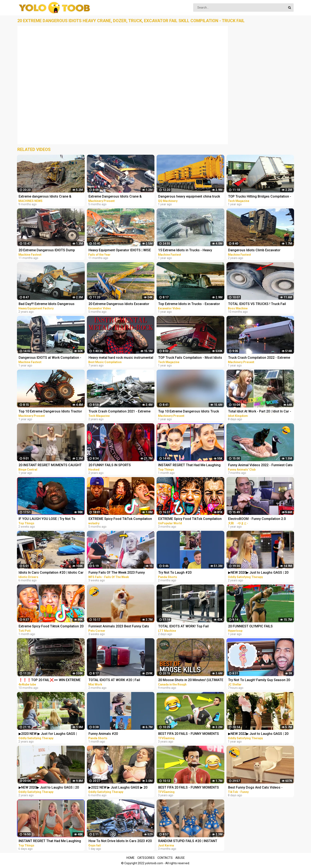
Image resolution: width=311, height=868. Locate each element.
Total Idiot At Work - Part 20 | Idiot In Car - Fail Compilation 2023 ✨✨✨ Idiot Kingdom (260, 412)
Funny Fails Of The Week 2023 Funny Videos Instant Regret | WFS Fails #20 (117, 573)
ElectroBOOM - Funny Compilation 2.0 (257, 519)
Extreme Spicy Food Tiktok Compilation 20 (51, 626)
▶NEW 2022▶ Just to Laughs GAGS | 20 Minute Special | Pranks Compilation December (258, 734)
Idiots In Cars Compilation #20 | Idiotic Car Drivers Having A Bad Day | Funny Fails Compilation (51, 573)
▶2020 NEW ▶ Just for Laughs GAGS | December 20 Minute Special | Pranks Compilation (48, 734)
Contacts (165, 858)
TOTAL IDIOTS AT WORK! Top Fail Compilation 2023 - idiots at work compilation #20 (184, 627)
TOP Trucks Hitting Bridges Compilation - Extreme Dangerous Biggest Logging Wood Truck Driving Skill (260, 197)
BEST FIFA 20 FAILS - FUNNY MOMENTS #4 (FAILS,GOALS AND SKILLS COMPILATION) (189, 734)
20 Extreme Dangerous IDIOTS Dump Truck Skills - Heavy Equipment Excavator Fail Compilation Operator (50, 251)
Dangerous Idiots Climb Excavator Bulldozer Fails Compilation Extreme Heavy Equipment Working (256, 251)
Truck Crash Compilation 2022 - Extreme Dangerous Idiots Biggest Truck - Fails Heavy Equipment (259, 358)
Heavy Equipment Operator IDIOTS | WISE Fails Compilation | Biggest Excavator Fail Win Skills (120, 251)
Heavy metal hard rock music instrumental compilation (121, 358)
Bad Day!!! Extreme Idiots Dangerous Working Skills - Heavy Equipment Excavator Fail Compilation (47, 304)
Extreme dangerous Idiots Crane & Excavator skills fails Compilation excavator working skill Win (45, 197)
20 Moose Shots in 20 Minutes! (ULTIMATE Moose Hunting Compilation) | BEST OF (191, 680)
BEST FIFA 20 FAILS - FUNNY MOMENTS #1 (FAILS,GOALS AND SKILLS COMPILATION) (189, 788)
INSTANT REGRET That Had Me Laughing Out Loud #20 (189, 465)
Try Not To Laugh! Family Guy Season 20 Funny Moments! (259, 680)
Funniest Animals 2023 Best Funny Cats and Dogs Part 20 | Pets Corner (119, 627)
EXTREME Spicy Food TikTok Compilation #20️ (120, 519)
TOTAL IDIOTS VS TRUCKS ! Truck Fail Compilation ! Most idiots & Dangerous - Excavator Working (259, 304)
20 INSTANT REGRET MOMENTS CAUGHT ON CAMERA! (50, 465)
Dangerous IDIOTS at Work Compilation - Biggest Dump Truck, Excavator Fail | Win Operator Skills (50, 358)
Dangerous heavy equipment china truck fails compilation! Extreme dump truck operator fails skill (189, 197)
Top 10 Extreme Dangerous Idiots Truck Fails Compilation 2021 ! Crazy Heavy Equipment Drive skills (189, 412)
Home (130, 858)
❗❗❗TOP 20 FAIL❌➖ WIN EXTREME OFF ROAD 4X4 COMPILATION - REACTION (51, 680)
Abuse (180, 858)
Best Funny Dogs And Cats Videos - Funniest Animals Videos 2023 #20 (255, 788)
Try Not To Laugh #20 (175, 572)
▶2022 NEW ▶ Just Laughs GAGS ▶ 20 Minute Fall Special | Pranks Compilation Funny (119, 788)
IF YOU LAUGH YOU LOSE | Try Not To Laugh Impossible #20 (47, 519)
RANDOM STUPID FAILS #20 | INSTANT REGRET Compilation (188, 841)
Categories (146, 858)
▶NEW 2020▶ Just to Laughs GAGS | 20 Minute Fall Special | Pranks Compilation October (49, 788)
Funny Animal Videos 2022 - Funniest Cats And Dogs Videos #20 (260, 465)
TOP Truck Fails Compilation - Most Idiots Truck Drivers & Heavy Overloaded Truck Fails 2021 (190, 358)
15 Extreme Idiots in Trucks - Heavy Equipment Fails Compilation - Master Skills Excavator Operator (187, 251)
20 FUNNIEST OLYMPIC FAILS (250, 626)
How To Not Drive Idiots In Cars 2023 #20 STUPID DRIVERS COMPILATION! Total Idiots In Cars (120, 841)
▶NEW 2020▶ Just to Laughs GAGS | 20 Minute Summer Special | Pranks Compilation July (258, 573)
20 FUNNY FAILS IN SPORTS (110, 465)
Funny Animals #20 (103, 734)
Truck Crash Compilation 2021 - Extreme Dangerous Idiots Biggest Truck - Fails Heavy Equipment (120, 412)
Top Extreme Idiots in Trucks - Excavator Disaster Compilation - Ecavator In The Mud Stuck (189, 304)
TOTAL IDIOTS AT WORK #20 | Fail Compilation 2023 (114, 680)
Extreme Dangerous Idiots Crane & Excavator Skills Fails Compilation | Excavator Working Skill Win (115, 197)
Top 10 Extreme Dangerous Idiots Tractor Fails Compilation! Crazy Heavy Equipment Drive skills (51, 412)
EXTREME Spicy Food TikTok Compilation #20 (190, 519)
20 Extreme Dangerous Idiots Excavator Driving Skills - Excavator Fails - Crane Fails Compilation (119, 304)
